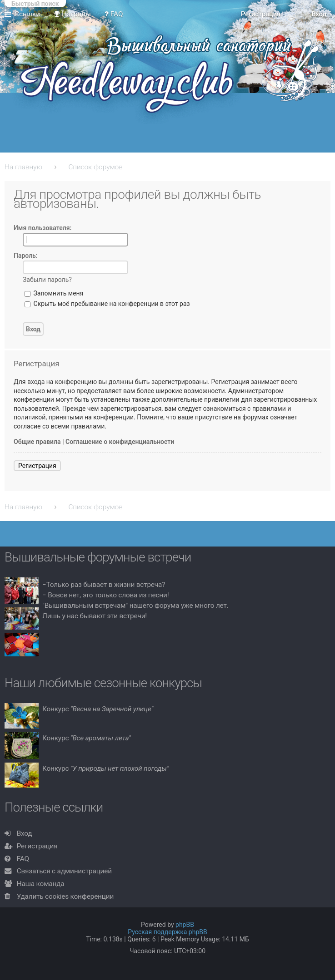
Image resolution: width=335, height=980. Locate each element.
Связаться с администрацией (64, 871)
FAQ (23, 859)
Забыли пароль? (47, 280)
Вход (25, 833)
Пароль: (26, 256)
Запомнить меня (54, 293)
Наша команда (41, 884)
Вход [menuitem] (319, 14)
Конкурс (98, 709)
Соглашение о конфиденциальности (120, 442)
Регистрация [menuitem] (261, 14)
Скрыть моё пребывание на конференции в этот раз (107, 304)
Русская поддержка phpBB (167, 932)
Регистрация (37, 466)
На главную (23, 167)
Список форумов (95, 167)
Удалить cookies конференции (65, 896)
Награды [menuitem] (72, 14)
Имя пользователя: (42, 228)
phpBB (185, 925)
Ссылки (27, 14)
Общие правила (37, 442)
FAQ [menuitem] (114, 14)
